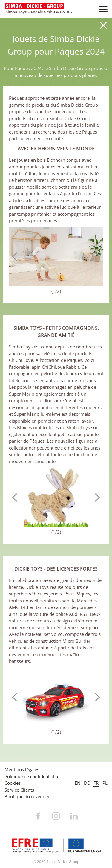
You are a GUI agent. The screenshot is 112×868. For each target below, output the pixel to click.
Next (96, 257)
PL (105, 783)
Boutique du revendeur (28, 796)
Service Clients (19, 790)
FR (96, 783)
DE (87, 783)
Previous (16, 257)
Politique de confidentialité (32, 776)
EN (78, 783)
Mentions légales (22, 769)
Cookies (13, 783)
